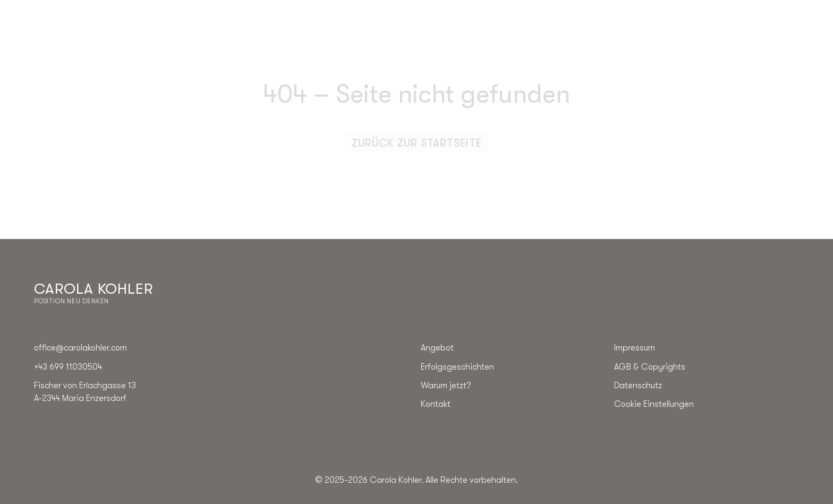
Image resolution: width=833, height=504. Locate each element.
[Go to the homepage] (93, 293)
